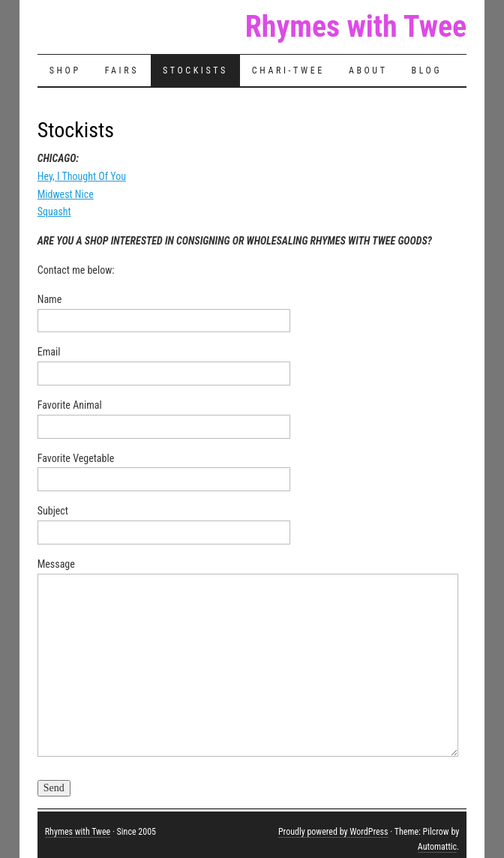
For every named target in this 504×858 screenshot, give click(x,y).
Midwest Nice (66, 194)
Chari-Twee (288, 70)
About (368, 70)
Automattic (437, 847)
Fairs (122, 70)
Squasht (54, 211)
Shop (65, 70)
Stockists (195, 70)
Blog (427, 70)
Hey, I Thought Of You (82, 176)
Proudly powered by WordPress (333, 832)
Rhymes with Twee (356, 27)
